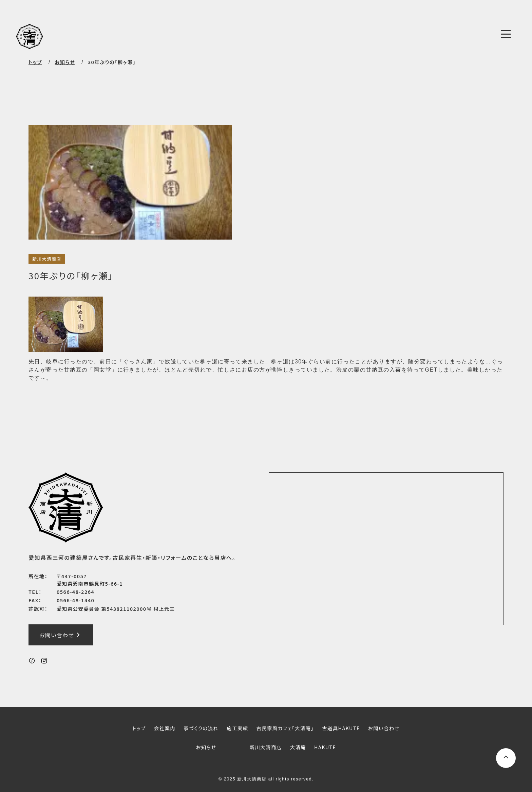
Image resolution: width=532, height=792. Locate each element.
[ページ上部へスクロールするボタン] (506, 758)
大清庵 (298, 747)
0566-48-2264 (75, 592)
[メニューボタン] (506, 34)
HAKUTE (325, 747)
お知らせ (206, 747)
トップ (35, 62)
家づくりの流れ (201, 728)
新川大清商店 (47, 259)
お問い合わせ (61, 635)
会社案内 (165, 728)
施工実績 (237, 728)
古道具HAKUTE (341, 728)
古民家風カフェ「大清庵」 (285, 728)
